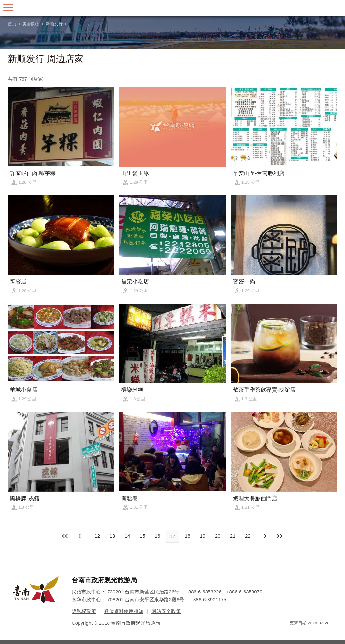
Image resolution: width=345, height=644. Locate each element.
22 (248, 536)
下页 (80, 536)
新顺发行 (54, 24)
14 (128, 536)
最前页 (65, 536)
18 (187, 536)
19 (203, 536)
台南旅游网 (173, 8)
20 (218, 536)
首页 (12, 24)
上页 (265, 536)
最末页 (280, 536)
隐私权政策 (84, 611)
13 (112, 536)
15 (143, 536)
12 (97, 536)
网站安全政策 (166, 611)
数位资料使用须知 (124, 611)
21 (233, 536)
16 (158, 536)
